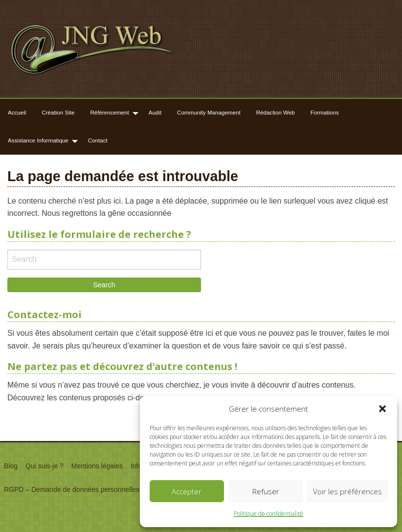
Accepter (187, 491)
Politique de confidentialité (268, 514)
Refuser (266, 491)
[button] (382, 409)
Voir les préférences (347, 491)
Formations (325, 112)
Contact (98, 140)
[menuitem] (17, 113)
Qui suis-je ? (45, 466)
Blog (11, 466)
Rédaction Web (276, 112)
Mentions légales (97, 466)
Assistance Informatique (38, 140)
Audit (155, 112)
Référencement (109, 112)
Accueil (17, 112)
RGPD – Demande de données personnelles (72, 489)
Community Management (209, 112)
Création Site (58, 112)
